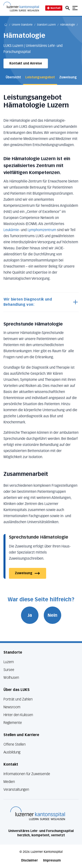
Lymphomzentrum (42, 230)
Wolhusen (11, 678)
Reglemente (13, 723)
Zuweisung (68, 77)
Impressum (52, 861)
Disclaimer (30, 861)
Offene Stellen (15, 744)
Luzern (9, 662)
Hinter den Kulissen (18, 715)
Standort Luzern (46, 25)
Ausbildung (12, 752)
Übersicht (13, 77)
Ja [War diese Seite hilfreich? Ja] (30, 615)
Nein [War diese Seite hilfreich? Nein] (52, 615)
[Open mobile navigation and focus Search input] (68, 8)
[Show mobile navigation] (75, 8)
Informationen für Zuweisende (27, 774)
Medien (9, 782)
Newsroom (12, 707)
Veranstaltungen (16, 790)
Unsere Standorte (22, 25)
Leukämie (11, 230)
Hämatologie (68, 25)
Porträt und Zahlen (18, 699)
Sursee (9, 670)
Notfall (54, 8)
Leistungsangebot (40, 77)
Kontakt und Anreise (26, 63)
